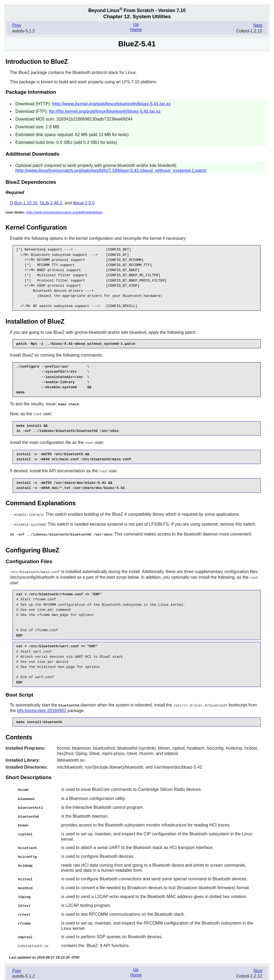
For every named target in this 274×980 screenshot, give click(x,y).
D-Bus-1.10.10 (24, 203)
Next (258, 25)
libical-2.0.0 (84, 203)
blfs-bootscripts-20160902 (41, 708)
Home (136, 30)
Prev (17, 25)
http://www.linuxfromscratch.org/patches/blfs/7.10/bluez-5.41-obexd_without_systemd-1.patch (111, 171)
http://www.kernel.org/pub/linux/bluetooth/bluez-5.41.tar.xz (111, 104)
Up (136, 25)
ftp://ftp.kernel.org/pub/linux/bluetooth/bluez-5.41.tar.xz (105, 111)
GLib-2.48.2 (51, 203)
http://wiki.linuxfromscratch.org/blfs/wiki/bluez (64, 212)
